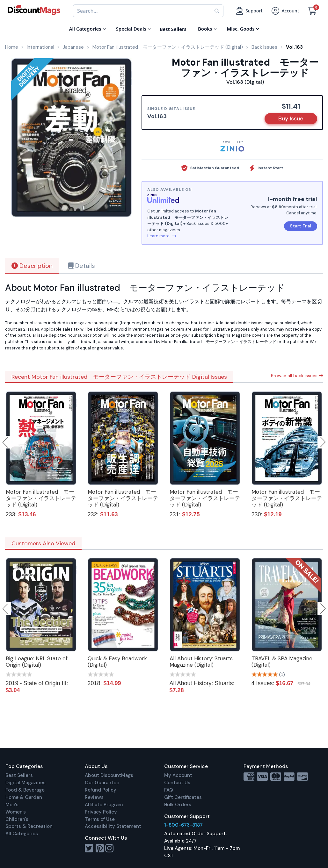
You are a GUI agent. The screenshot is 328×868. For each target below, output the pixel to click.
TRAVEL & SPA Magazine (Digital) (282, 662)
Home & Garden (24, 797)
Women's (16, 812)
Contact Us (177, 783)
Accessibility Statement (113, 826)
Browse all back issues (297, 376)
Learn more (162, 236)
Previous (6, 442)
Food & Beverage (25, 790)
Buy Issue (291, 118)
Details (81, 266)
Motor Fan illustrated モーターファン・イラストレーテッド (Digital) (41, 498)
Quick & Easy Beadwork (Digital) (117, 662)
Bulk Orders (178, 805)
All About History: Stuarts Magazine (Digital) (201, 662)
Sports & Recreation (29, 826)
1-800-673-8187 (183, 825)
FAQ (169, 790)
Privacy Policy (101, 812)
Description (32, 266)
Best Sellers (19, 775)
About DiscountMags (109, 775)
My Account (178, 775)
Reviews (94, 797)
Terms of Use (100, 819)
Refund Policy (101, 790)
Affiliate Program (104, 805)
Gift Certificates (183, 797)
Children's (17, 819)
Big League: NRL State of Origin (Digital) (37, 662)
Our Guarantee (102, 783)
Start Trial (301, 226)
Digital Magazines (26, 783)
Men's (12, 805)
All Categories (22, 834)
